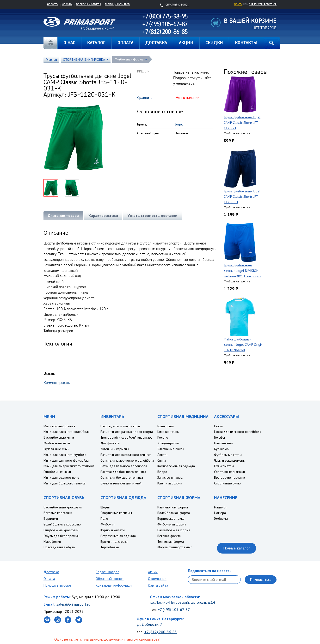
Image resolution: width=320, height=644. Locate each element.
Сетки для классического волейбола (127, 460)
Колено (163, 437)
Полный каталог (237, 548)
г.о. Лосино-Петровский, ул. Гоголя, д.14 (182, 602)
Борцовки (51, 519)
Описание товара (63, 215)
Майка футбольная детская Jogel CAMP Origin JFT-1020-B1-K (243, 345)
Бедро (162, 472)
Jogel (179, 124)
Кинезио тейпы (168, 432)
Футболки (108, 524)
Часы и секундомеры (230, 460)
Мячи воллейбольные (59, 426)
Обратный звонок (110, 579)
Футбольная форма (129, 59)
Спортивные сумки (228, 483)
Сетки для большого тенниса (122, 477)
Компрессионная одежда (176, 466)
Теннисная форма (171, 542)
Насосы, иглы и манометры (120, 426)
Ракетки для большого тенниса (123, 472)
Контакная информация (114, 585)
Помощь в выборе (57, 585)
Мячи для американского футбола (69, 466)
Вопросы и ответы (89, 4)
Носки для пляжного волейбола (238, 432)
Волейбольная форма (174, 513)
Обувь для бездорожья (61, 536)
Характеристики (103, 215)
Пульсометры (224, 466)
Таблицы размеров (117, 4)
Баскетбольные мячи (59, 437)
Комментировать (57, 382)
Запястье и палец (170, 477)
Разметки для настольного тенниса (126, 455)
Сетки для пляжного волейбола (124, 466)
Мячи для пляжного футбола (65, 455)
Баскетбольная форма (174, 530)
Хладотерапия (168, 443)
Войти (238, 4)
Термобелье (110, 547)
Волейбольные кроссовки (62, 524)
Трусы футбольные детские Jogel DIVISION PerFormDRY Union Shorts (242, 271)
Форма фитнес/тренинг (175, 547)
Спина (162, 460)
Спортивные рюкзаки (229, 472)
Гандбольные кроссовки (61, 530)
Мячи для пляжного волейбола (67, 432)
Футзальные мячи (56, 449)
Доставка (51, 572)
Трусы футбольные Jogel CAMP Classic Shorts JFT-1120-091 (242, 197)
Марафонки (52, 542)
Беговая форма (169, 536)
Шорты (105, 507)
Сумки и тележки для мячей (121, 483)
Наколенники (224, 443)
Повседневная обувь (59, 547)
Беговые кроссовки (58, 513)
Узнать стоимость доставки (152, 215)
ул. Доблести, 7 (149, 624)
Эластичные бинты (171, 449)
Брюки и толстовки (114, 542)
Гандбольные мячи (57, 472)
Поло (104, 519)
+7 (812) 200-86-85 (161, 632)
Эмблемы (221, 519)
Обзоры (67, 4)
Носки (218, 426)
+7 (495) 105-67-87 (174, 609)
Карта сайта (158, 585)
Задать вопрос (107, 572)
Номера (220, 513)
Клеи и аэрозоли (170, 483)
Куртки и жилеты (113, 530)
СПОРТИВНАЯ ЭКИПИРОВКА (84, 60)
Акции (153, 572)
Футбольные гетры (228, 455)
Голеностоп (166, 426)
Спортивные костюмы (116, 513)
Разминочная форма (173, 507)
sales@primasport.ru (73, 604)
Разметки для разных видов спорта (127, 432)
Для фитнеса (110, 443)
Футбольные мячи (57, 443)
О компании (157, 579)
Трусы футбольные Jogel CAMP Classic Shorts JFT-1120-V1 (242, 123)
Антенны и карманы (115, 449)
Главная (50, 43)
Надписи (220, 507)
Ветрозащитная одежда (118, 536)
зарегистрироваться (263, 4)
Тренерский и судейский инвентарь (126, 437)
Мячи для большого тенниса (65, 483)
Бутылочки (222, 449)
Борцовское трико (171, 519)
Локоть (162, 455)
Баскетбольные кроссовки (63, 507)
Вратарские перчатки (230, 477)
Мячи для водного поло (61, 477)
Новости (53, 4)
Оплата (49, 579)
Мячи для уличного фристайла (66, 460)
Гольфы (219, 437)
